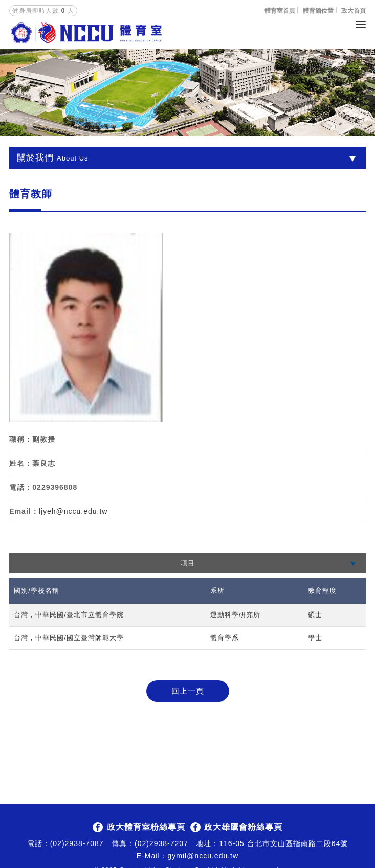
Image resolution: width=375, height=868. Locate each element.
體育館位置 (318, 11)
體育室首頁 (280, 11)
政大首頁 (354, 11)
